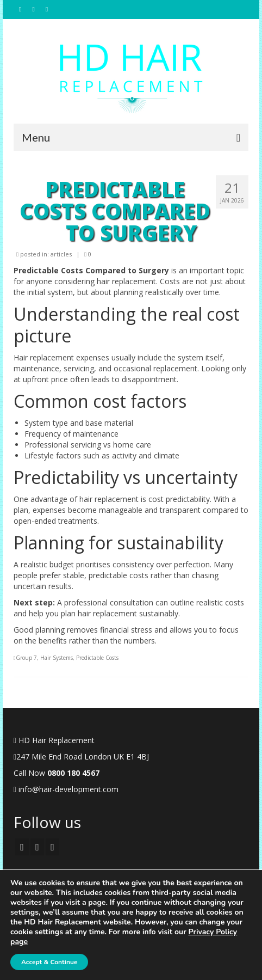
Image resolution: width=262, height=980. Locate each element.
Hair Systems (57, 658)
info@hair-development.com (66, 789)
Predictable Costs (97, 658)
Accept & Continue (49, 962)
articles (61, 254)
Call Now (57, 773)
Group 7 (26, 658)
